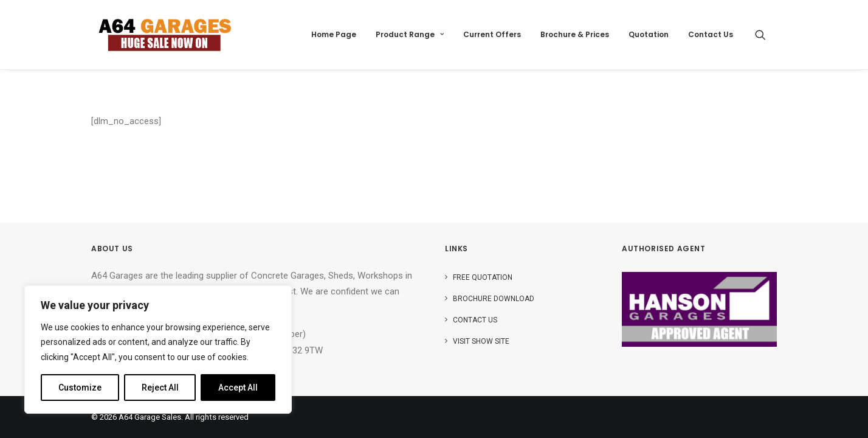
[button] (766, 35)
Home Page (334, 34)
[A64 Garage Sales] (165, 35)
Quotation (649, 34)
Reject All (160, 388)
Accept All (238, 388)
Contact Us (711, 34)
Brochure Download (494, 299)
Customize (80, 388)
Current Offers (492, 34)
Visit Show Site (481, 341)
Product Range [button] (410, 34)
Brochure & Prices (575, 34)
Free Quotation (483, 277)
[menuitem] (334, 35)
